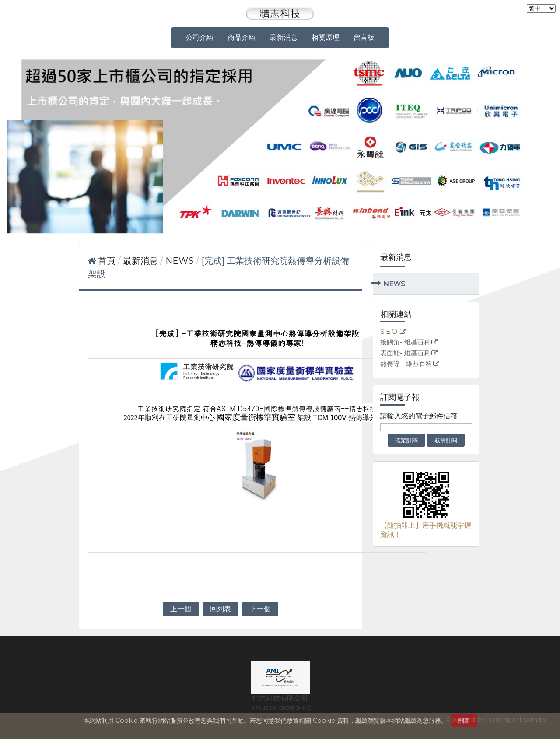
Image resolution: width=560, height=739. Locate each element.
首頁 (107, 261)
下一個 (260, 609)
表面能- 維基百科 (405, 353)
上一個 (181, 609)
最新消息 (142, 261)
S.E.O (390, 332)
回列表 (220, 609)
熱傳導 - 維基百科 (406, 364)
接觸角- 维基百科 (405, 342)
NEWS (394, 284)
